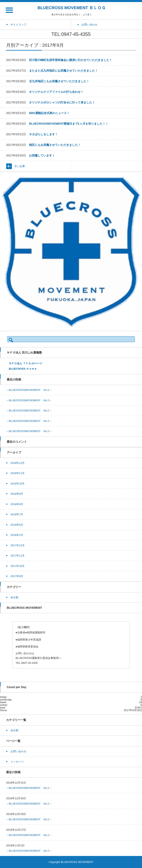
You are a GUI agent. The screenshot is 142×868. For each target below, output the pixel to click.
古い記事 (20, 166)
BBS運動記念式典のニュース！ (49, 113)
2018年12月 (17, 463)
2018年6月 (17, 525)
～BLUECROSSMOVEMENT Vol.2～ (29, 390)
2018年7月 (17, 514)
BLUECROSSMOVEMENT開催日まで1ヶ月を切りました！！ (69, 124)
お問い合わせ (18, 751)
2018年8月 (17, 504)
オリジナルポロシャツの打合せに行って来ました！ (62, 102)
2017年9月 (17, 576)
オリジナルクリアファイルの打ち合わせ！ (56, 92)
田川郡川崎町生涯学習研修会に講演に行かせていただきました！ (71, 60)
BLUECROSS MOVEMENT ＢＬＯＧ (71, 8)
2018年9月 (17, 494)
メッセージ (17, 762)
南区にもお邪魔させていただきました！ (55, 145)
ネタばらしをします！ (43, 134)
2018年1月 (17, 535)
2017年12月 (17, 545)
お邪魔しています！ (42, 155)
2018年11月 (17, 473)
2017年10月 (17, 566)
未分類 (14, 597)
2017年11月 (17, 556)
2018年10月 (17, 484)
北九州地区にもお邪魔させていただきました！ (59, 81)
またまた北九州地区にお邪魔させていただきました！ (63, 71)
